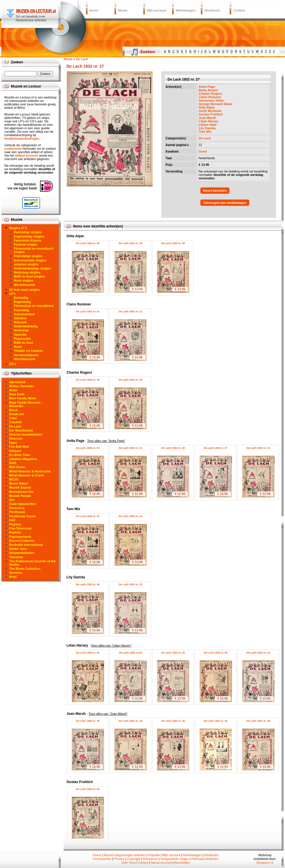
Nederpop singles (27, 272)
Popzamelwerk (20, 537)
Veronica (16, 573)
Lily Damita (207, 128)
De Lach (205, 138)
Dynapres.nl (265, 863)
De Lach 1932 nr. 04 (130, 516)
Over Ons (128, 863)
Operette (20, 335)
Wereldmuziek (24, 285)
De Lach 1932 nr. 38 (173, 448)
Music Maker (19, 483)
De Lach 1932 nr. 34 (88, 380)
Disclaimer (150, 859)
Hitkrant (15, 451)
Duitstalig (21, 298)
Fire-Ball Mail (19, 447)
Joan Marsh (207, 118)
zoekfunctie (13, 149)
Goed (203, 151)
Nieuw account (161, 863)
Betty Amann (208, 90)
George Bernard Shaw (215, 104)
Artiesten (212, 859)
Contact (239, 10)
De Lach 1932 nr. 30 (173, 721)
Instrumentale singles (30, 260)
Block (14, 410)
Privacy (119, 859)
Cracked (15, 422)
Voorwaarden (102, 859)
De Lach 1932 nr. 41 (88, 312)
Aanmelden (182, 863)
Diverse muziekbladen (26, 434)
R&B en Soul (23, 343)
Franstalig (21, 310)
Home (94, 10)
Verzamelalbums (26, 355)
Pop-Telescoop (20, 528)
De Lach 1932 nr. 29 (173, 243)
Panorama (17, 508)
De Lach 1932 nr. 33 (258, 448)
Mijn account (156, 10)
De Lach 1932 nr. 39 (130, 243)
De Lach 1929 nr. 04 (88, 448)
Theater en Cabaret (28, 351)
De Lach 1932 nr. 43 (258, 653)
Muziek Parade (20, 496)
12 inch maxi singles (25, 290)
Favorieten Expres (27, 240)
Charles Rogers (210, 94)
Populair (154, 855)
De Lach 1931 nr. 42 (216, 721)
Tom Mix (205, 132)
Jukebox (20, 318)
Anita (13, 390)
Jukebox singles (26, 264)
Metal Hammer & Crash (26, 475)
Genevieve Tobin (211, 100)
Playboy (15, 524)
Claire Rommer (210, 97)
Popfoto (15, 532)
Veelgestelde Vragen (175, 859)
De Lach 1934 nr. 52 (88, 653)
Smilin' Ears (18, 549)
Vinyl (13, 577)
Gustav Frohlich (211, 114)
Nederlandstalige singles (33, 268)
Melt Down (17, 467)
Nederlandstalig (26, 326)
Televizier (16, 557)
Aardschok (17, 382)
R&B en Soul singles (29, 276)
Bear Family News (23, 398)
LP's (13, 294)
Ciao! (13, 418)
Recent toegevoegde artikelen (125, 855)
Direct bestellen (215, 191)
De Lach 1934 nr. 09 (88, 243)
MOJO (14, 479)
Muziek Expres (20, 487)
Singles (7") (18, 228)
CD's (13, 364)
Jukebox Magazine (23, 459)
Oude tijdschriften (23, 504)
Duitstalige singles (28, 232)
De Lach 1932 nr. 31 (130, 312)
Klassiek (20, 322)
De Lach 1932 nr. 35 (88, 721)
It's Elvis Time (20, 455)
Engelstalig (22, 302)
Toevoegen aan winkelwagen (225, 203)
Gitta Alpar (207, 107)
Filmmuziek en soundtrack (34, 306)
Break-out (17, 414)
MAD (13, 463)
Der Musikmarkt (21, 430)
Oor (12, 500)
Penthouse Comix (23, 516)
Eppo (13, 442)
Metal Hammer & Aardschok (30, 471)
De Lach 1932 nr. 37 (216, 448)
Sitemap (198, 859)
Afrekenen (212, 10)
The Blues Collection (25, 569)
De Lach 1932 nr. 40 (88, 584)
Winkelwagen (186, 10)
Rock (18, 347)
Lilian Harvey (208, 121)
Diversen (16, 438)
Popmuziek (22, 339)
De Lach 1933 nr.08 (130, 653)
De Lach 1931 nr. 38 (258, 721)
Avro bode (17, 394)
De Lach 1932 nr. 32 (130, 584)
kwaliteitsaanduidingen (22, 138)
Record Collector (22, 541)
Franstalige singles (28, 256)
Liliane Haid (208, 125)
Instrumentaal (24, 314)
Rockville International (26, 545)
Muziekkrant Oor (22, 492)
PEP (12, 520)
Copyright (134, 859)
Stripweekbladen (22, 553)
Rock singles (24, 280)
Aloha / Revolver (22, 386)
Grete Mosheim (210, 111)
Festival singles (26, 244)
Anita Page (207, 87)
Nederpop (21, 330)
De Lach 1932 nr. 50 (216, 653)
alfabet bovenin (27, 155)
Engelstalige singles (29, 236)
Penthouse (17, 512)
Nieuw (123, 10)
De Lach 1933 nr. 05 (173, 653)
